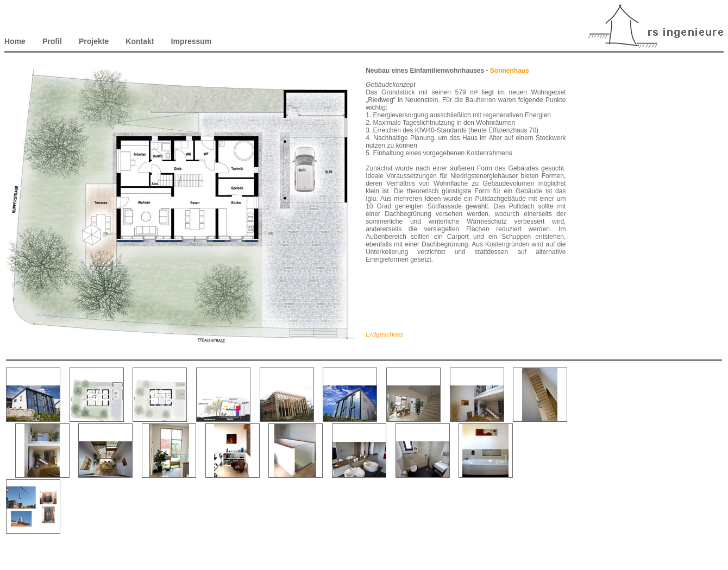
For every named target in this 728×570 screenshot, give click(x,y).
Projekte (94, 41)
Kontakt (140, 41)
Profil (52, 41)
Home (16, 41)
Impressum (192, 41)
